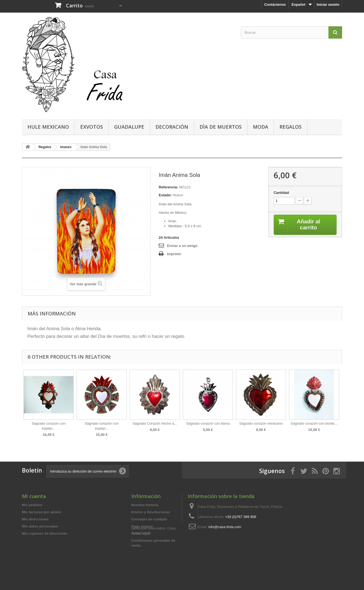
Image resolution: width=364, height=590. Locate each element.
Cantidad (281, 193)
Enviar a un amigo (182, 246)
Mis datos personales (40, 526)
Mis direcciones (35, 519)
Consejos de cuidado (149, 519)
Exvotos (92, 127)
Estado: (165, 195)
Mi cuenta (34, 496)
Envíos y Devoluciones (151, 512)
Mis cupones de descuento (45, 533)
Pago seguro (142, 526)
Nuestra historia (145, 505)
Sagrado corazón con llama (208, 423)
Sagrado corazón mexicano (261, 423)
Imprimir (174, 254)
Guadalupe (129, 127)
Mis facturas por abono (41, 512)
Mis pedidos (32, 505)
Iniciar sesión (328, 5)
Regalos (291, 127)
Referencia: (168, 187)
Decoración (172, 127)
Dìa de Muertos (221, 127)
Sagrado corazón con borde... (314, 423)
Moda (261, 127)
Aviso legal (141, 533)
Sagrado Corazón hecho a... (155, 423)
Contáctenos (275, 5)
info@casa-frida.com (225, 527)
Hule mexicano (48, 127)
